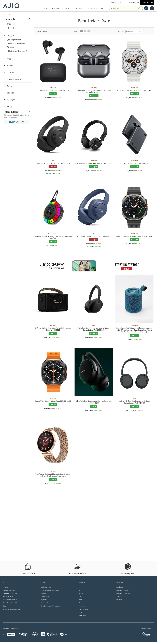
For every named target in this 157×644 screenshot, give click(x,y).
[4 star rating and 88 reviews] (53, 94)
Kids (80, 596)
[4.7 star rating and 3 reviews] (53, 479)
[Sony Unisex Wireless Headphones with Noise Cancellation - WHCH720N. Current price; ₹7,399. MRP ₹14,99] (134, 380)
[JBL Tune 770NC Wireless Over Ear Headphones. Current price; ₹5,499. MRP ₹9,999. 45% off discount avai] (53, 142)
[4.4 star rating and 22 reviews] (53, 334)
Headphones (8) (15, 40)
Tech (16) (13, 28)
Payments (44, 600)
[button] (18, 19)
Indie (80, 600)
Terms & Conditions (9, 590)
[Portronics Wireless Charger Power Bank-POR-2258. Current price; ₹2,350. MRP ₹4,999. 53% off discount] (134, 141)
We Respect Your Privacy (11, 593)
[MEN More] (48, 9)
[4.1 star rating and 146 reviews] (134, 406)
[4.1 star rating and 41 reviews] (94, 167)
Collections (82, 615)
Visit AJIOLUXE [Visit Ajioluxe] (147, 2)
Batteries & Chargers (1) (18, 51)
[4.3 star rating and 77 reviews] (134, 240)
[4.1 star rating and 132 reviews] (134, 335)
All (79, 587)
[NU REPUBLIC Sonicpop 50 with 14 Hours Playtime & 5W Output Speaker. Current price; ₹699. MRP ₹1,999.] (53, 215)
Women (81, 593)
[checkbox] (18, 28)
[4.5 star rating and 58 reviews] (53, 405)
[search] (141, 8)
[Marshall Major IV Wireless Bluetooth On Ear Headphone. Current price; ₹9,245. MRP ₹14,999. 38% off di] (94, 141)
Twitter (119, 596)
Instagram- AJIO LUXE (123, 593)
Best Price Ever (14, 15)
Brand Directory (84, 609)
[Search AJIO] (126, 8)
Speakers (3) (14, 47)
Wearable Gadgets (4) (17, 43)
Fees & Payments (8, 596)
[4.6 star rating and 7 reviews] (53, 242)
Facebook (120, 587)
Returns (43, 593)
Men (80, 590)
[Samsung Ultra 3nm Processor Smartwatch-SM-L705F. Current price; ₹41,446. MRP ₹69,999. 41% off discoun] (134, 68)
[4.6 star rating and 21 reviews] (94, 334)
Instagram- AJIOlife (123, 590)
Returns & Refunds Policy (11, 600)
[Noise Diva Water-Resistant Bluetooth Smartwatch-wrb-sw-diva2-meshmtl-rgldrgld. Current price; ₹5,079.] (53, 453)
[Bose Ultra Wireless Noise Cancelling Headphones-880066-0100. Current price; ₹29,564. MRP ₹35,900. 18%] (94, 380)
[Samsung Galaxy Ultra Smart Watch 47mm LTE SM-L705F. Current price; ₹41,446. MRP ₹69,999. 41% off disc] (134, 214)
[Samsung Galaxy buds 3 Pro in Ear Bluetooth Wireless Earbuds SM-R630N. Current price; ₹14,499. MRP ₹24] (94, 69)
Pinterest (119, 600)
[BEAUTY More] (84, 9)
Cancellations (45, 596)
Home (5, 15)
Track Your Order (46, 587)
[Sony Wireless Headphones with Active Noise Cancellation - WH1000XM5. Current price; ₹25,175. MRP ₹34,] (94, 307)
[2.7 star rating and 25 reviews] (94, 240)
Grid (76, 31)
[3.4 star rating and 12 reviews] (134, 167)
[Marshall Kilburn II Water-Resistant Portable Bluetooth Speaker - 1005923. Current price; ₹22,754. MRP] (53, 307)
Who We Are (7, 587)
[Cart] (152, 8)
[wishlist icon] (146, 8)
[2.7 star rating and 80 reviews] (53, 167)
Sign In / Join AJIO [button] (118, 2)
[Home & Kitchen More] (105, 9)
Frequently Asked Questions (50, 590)
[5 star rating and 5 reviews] (94, 406)
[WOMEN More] (61, 9)
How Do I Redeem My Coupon (50, 606)
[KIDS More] (71, 9)
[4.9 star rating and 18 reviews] (134, 94)
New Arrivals (83, 606)
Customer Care (134, 2)
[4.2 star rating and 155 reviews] (94, 96)
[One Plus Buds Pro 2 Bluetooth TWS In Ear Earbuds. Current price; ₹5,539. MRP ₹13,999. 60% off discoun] (53, 68)
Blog (4, 606)
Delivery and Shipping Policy (12, 609)
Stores (81, 603)
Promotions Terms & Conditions (13, 603)
